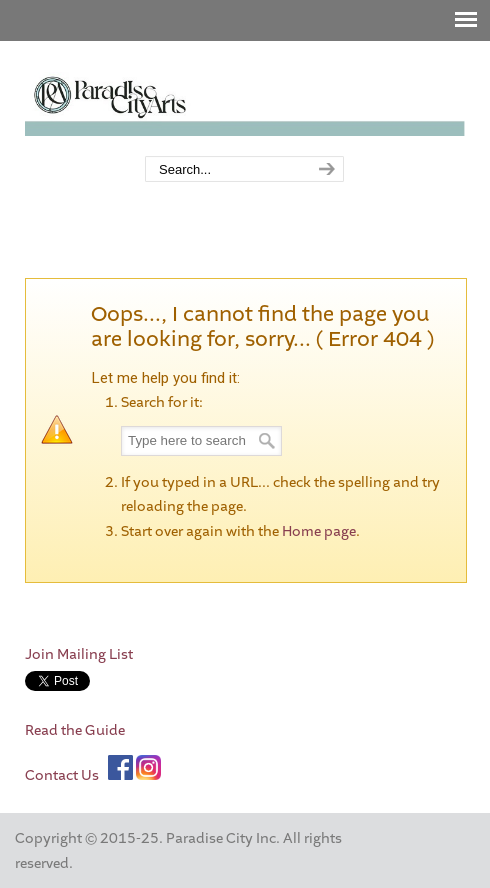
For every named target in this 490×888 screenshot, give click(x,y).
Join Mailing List (79, 654)
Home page (319, 531)
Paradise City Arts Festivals (245, 99)
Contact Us (62, 775)
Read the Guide (75, 730)
